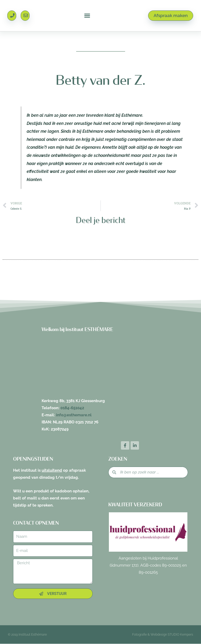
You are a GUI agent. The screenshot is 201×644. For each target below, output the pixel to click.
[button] (87, 16)
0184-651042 (72, 408)
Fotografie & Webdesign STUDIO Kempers (163, 635)
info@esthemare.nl (74, 415)
